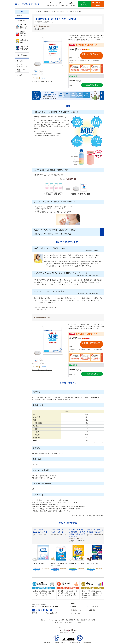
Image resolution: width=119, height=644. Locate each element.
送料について (77, 603)
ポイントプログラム (20, 75)
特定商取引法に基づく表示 (88, 613)
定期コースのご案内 (21, 70)
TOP (22, 12)
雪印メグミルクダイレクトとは (49, 613)
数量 (71, 82)
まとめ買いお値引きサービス (22, 65)
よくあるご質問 (93, 600)
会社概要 (62, 613)
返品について (77, 606)
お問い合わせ (93, 603)
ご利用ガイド (75, 600)
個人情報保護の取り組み (73, 613)
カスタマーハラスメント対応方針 (63, 615)
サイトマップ (78, 615)
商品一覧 (20, 15)
